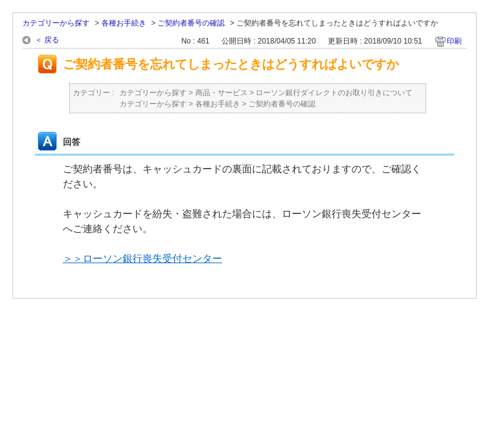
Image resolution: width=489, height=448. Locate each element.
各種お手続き (124, 23)
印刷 (454, 41)
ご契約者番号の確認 (191, 23)
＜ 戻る (47, 40)
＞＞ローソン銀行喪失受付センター (142, 259)
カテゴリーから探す (56, 23)
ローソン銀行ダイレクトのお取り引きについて (334, 93)
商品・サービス (221, 93)
